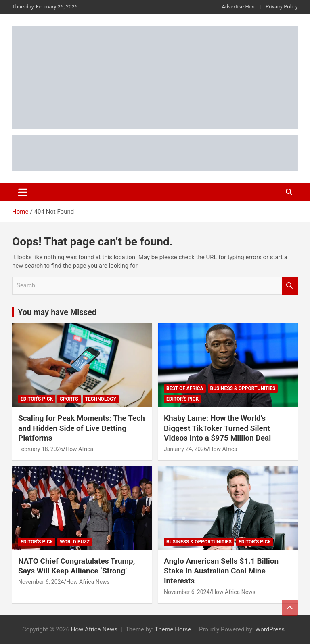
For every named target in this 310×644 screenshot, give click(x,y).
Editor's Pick (37, 399)
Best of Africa (185, 388)
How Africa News (88, 582)
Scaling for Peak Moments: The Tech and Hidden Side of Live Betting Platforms (82, 428)
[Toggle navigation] (23, 192)
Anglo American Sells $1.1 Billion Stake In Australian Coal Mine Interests (221, 571)
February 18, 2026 (41, 449)
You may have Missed (57, 312)
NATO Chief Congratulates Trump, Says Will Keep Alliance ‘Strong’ (76, 566)
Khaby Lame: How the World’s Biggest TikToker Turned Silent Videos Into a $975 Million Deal (217, 428)
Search (290, 286)
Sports (69, 399)
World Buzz (75, 542)
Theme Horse (173, 629)
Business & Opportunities (243, 388)
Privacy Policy (282, 7)
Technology (101, 399)
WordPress (270, 629)
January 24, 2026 (185, 449)
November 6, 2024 (41, 582)
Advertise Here (239, 7)
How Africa (79, 449)
